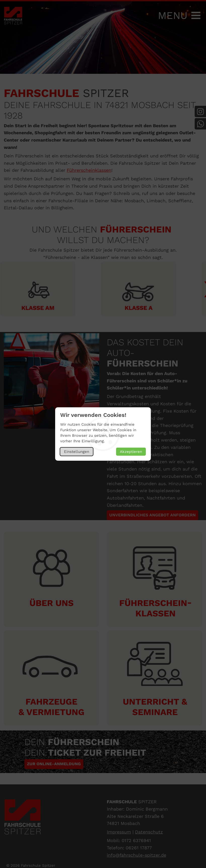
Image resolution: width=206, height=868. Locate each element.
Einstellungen (77, 452)
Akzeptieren (131, 452)
